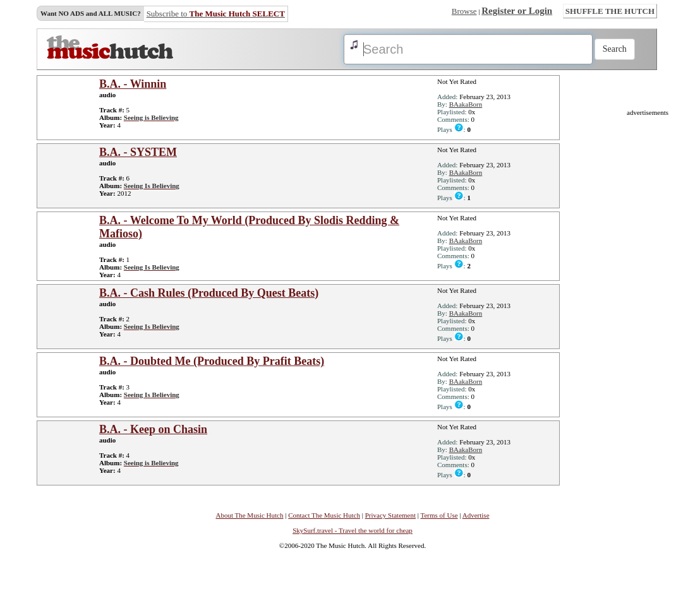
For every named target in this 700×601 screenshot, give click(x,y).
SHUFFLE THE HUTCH (610, 11)
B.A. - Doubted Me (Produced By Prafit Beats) (212, 361)
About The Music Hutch (249, 515)
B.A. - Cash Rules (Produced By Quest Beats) (209, 293)
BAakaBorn (466, 104)
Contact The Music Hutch (324, 515)
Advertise (476, 515)
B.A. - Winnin (133, 84)
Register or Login (517, 11)
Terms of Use (439, 515)
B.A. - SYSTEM (138, 152)
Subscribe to (216, 14)
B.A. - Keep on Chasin (153, 429)
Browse (464, 11)
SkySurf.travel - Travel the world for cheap (353, 530)
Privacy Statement (390, 515)
